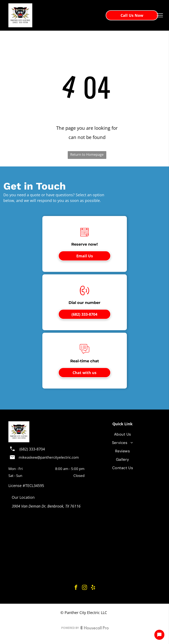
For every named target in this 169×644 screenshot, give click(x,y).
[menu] (160, 15)
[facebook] (76, 588)
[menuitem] (123, 434)
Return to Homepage (87, 154)
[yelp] (93, 588)
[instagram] (84, 588)
